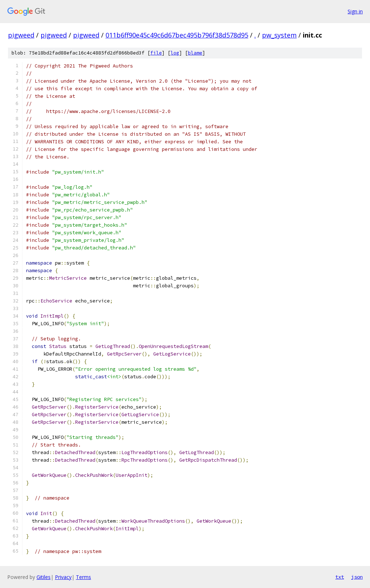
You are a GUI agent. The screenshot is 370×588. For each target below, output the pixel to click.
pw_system (279, 35)
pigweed (21, 35)
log (175, 53)
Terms (83, 577)
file (156, 53)
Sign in (355, 11)
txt (340, 577)
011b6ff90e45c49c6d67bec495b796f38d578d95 (177, 35)
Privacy (63, 577)
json (357, 577)
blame (195, 53)
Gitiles (44, 577)
